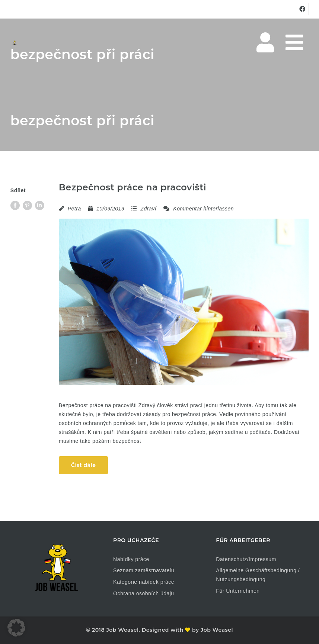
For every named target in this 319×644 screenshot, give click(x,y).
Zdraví (148, 209)
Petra (74, 209)
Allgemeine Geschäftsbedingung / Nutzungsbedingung (258, 575)
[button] (16, 628)
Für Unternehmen (238, 591)
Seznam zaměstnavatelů (144, 570)
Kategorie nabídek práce (144, 582)
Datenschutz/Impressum (246, 559)
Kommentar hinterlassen (199, 209)
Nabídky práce (131, 559)
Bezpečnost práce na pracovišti (133, 187)
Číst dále (83, 465)
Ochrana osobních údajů (144, 593)
